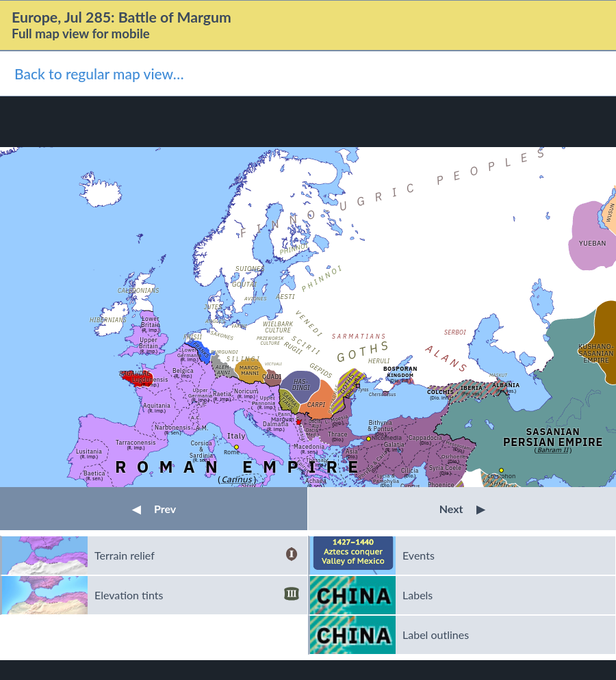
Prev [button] (154, 509)
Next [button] (462, 509)
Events (419, 555)
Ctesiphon (501, 476)
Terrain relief (197, 555)
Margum (283, 419)
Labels (418, 595)
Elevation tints (197, 595)
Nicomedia (387, 437)
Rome (232, 452)
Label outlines (436, 635)
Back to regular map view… (99, 74)
